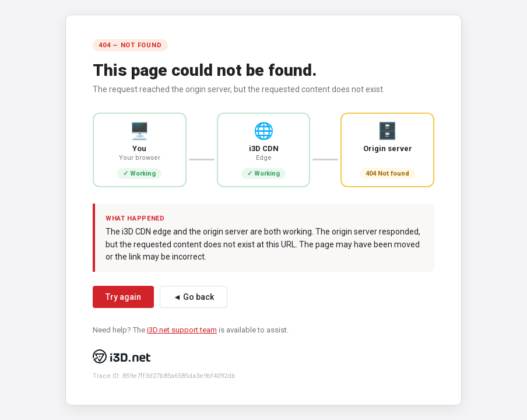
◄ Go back (194, 297)
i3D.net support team (182, 330)
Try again (123, 297)
